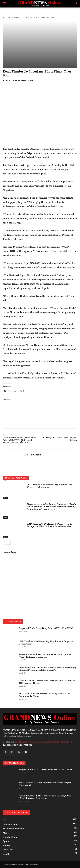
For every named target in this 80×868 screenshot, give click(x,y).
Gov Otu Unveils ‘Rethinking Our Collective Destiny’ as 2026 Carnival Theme (47, 682)
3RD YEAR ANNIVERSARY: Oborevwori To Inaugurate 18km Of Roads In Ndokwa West (50, 525)
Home (5, 18)
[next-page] (9, 543)
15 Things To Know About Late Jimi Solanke (60, 439)
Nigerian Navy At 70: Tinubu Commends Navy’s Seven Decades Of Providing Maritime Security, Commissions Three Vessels (52, 507)
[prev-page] (4, 543)
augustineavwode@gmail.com (58, 742)
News (11, 18)
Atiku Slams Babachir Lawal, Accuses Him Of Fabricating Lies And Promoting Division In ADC (47, 669)
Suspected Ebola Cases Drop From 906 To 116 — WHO (46, 628)
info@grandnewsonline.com (28, 742)
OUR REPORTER (11, 80)
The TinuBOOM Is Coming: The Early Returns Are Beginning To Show (44, 695)
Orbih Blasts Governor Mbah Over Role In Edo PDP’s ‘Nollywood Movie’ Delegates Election (19, 440)
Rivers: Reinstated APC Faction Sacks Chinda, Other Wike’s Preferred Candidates (45, 656)
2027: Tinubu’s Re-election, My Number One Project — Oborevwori (50, 486)
